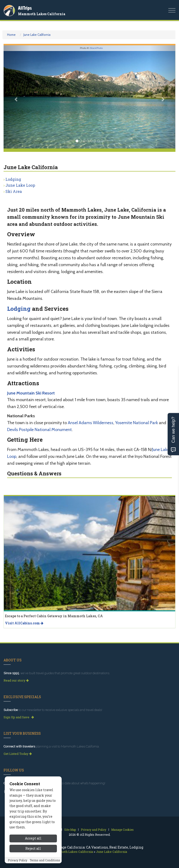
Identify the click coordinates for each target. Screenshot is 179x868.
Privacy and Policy (94, 830)
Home (11, 35)
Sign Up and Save (19, 717)
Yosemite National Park (137, 423)
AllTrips (25, 8)
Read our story (16, 680)
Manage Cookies (122, 830)
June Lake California (37, 35)
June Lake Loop (20, 185)
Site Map (70, 830)
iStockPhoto (96, 48)
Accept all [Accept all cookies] (33, 838)
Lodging (13, 179)
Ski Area (14, 191)
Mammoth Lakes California (42, 14)
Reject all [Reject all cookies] (33, 848)
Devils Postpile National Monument (39, 430)
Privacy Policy (18, 860)
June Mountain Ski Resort (31, 393)
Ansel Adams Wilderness (91, 423)
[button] (16, 97)
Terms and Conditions (45, 860)
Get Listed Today (18, 754)
